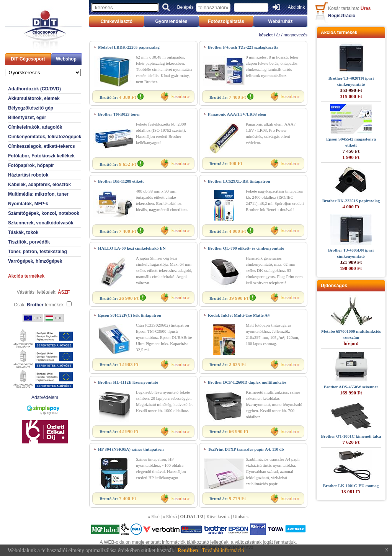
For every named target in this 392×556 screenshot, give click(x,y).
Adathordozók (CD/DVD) (34, 89)
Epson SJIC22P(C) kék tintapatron (130, 315)
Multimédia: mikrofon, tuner (38, 194)
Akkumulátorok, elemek (34, 98)
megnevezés (296, 35)
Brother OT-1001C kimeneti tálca (351, 436)
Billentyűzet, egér (27, 118)
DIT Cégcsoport (28, 59)
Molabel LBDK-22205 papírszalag (129, 47)
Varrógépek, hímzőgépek (35, 261)
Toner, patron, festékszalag (38, 252)
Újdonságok (334, 286)
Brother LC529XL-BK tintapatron (239, 181)
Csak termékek (39, 305)
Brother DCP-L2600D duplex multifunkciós (247, 382)
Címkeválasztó (117, 21)
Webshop (66, 59)
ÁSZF (64, 292)
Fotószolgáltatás (226, 21)
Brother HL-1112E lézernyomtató (128, 382)
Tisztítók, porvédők (29, 242)
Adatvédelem (45, 397)
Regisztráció (342, 16)
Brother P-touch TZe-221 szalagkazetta (243, 47)
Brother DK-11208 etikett (121, 181)
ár (278, 35)
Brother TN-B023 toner (119, 114)
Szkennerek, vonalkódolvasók (41, 223)
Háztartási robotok (28, 175)
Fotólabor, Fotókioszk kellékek (41, 156)
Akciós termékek (26, 276)
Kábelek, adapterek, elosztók (39, 185)
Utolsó (239, 517)
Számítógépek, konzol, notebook (44, 213)
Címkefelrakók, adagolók (35, 127)
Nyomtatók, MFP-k (28, 204)
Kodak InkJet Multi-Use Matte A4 (239, 315)
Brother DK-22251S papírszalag (351, 201)
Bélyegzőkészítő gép (31, 108)
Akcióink (296, 7)
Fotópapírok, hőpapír (31, 165)
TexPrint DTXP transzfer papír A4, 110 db (246, 449)
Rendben (188, 550)
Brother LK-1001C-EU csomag (351, 486)
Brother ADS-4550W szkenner (351, 387)
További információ (223, 550)
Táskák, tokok (23, 232)
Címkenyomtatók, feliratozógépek (45, 137)
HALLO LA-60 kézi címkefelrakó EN (132, 248)
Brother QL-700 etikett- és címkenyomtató (246, 248)
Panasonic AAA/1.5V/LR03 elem (237, 114)
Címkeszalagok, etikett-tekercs (42, 146)
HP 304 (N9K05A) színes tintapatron (131, 449)
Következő (216, 517)
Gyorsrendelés (171, 21)
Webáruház (281, 21)
